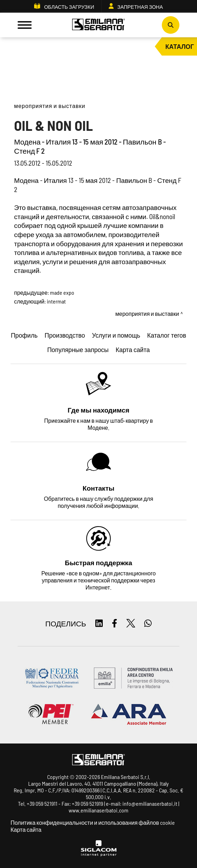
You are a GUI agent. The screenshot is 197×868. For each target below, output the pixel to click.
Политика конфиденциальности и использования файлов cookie (93, 822)
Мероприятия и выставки (50, 106)
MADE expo (62, 292)
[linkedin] (99, 624)
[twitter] (131, 624)
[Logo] (99, 25)
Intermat (56, 301)
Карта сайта (26, 829)
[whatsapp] (148, 624)
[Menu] (25, 25)
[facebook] (115, 624)
